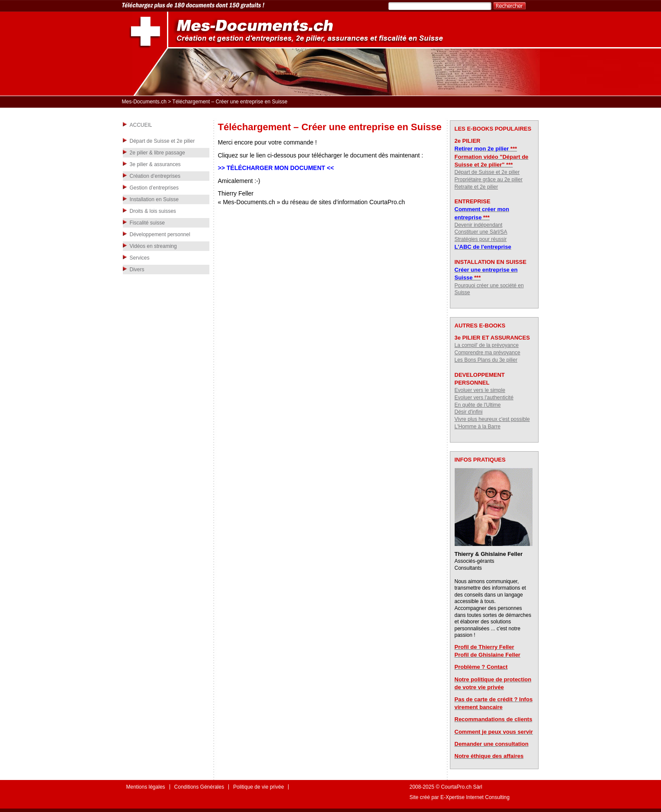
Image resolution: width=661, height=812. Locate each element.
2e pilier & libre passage (157, 153)
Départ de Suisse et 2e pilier (162, 141)
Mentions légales (146, 787)
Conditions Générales (199, 787)
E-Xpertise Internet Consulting (475, 797)
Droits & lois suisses (153, 211)
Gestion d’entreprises (154, 188)
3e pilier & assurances (155, 164)
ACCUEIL (141, 125)
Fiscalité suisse (147, 223)
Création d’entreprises (155, 176)
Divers (137, 270)
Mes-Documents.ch (144, 102)
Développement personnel (160, 234)
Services (140, 258)
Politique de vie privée (258, 787)
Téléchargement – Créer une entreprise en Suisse (330, 127)
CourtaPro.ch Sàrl (461, 787)
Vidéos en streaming (153, 246)
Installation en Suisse (154, 199)
